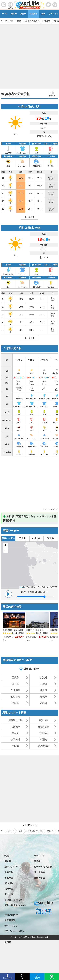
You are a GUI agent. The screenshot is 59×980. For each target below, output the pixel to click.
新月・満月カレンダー (15, 905)
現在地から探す (32, 669)
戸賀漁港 (44, 720)
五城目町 (15, 697)
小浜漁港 (15, 739)
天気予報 (34, 14)
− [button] (5, 551)
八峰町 (44, 703)
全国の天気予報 (35, 831)
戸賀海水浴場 (15, 720)
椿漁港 (15, 746)
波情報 (23, 14)
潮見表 (14, 14)
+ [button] (5, 546)
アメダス (9, 894)
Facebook (7, 978)
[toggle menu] (55, 4)
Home (4, 14)
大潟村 (44, 678)
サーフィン (39, 856)
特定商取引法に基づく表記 (18, 937)
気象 (43, 14)
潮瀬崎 (44, 739)
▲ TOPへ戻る (29, 825)
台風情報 (9, 878)
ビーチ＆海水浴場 (43, 867)
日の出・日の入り (13, 900)
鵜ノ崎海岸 (44, 746)
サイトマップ (11, 926)
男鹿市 (15, 678)
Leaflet (23, 587)
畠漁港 (15, 733)
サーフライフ (7, 831)
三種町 (44, 684)
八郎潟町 (15, 690)
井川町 (44, 690)
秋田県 (50, 831)
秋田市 (15, 703)
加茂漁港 (15, 727)
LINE (52, 978)
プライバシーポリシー (15, 931)
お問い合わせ (11, 915)
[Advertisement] (29, 55)
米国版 (8, 942)
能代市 (44, 697)
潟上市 (15, 684)
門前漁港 (44, 733)
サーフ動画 (39, 872)
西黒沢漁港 (44, 727)
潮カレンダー (11, 867)
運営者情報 (10, 920)
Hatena (37, 978)
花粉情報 (9, 889)
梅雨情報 (9, 883)
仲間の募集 (39, 878)
